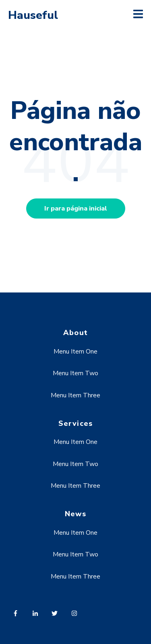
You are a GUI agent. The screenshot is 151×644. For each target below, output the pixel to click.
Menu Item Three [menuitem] (75, 395)
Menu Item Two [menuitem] (75, 373)
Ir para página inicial (76, 209)
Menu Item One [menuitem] (75, 352)
